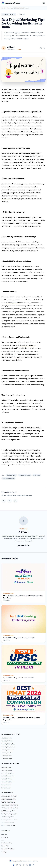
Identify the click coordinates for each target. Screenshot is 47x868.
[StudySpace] (14, 865)
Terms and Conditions (8, 849)
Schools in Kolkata (7, 782)
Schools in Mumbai (7, 770)
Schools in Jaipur (6, 788)
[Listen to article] (41, 48)
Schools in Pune (6, 785)
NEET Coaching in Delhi (8, 802)
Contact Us (5, 837)
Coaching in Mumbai (7, 741)
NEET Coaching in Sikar (8, 826)
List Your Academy (7, 843)
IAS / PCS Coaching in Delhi (9, 796)
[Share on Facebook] (10, 501)
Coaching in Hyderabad (8, 747)
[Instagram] (23, 865)
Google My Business (28, 345)
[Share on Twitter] (4, 501)
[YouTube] (33, 865)
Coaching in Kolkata (7, 753)
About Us (4, 834)
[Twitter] (17, 865)
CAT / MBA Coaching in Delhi (10, 805)
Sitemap (4, 852)
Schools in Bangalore (8, 773)
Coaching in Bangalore (8, 744)
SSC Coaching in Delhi (8, 817)
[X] (27, 865)
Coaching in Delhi (6, 738)
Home (3, 8)
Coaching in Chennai (7, 750)
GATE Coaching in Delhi (8, 811)
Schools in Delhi (6, 767)
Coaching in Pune (6, 756)
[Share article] (44, 48)
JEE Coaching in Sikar (8, 823)
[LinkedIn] (30, 865)
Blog (8, 8)
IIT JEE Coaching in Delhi (9, 799)
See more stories (23, 545)
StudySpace (6, 199)
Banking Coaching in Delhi (9, 814)
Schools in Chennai (7, 779)
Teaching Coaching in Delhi (9, 820)
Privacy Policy (5, 846)
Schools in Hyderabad (8, 776)
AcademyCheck (18, 357)
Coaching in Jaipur (7, 759)
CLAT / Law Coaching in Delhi (10, 808)
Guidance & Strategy (9, 14)
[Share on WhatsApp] (15, 501)
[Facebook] (20, 865)
